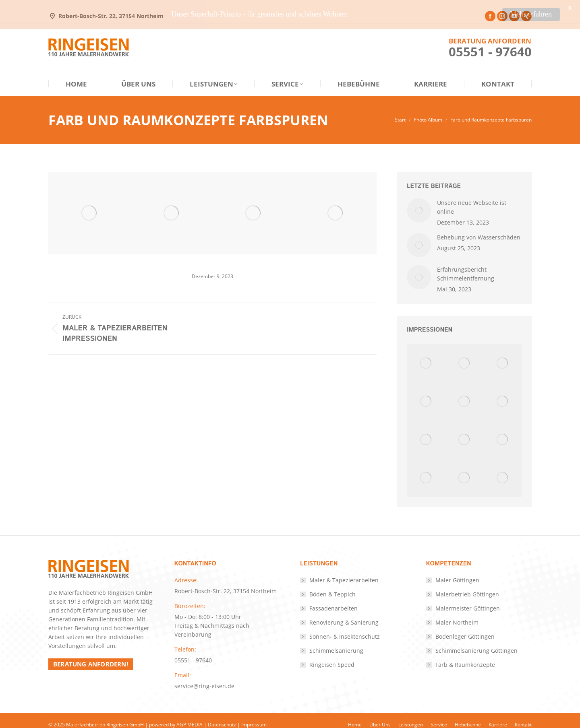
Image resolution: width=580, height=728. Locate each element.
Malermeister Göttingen (468, 599)
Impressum (254, 716)
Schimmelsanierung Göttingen (476, 642)
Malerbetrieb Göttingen (467, 585)
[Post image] (419, 202)
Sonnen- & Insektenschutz (345, 628)
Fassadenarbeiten (333, 599)
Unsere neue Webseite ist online (472, 198)
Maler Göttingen (457, 571)
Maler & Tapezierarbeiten (344, 571)
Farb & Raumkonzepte (465, 656)
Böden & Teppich (332, 585)
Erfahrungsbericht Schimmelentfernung (466, 265)
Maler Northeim (457, 614)
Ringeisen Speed (332, 656)
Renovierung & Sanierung (344, 614)
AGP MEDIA (190, 716)
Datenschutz (222, 716)
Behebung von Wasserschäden (479, 228)
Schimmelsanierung (336, 642)
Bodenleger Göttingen (465, 628)
